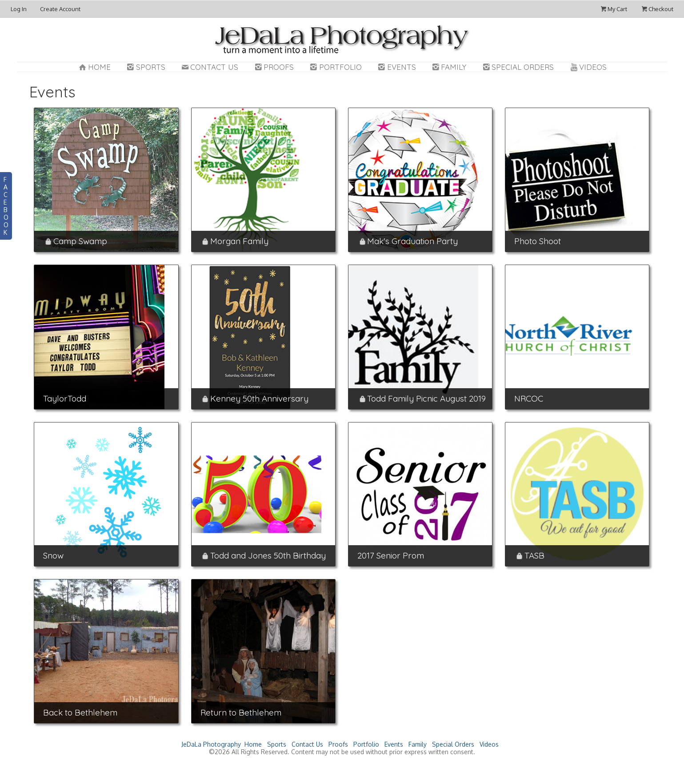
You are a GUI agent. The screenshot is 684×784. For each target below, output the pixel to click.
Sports (145, 67)
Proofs (273, 67)
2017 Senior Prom (391, 555)
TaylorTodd (65, 398)
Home (94, 67)
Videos (588, 67)
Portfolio (335, 67)
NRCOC (529, 398)
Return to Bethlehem (241, 712)
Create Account (60, 9)
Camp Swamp (80, 241)
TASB (534, 555)
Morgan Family (239, 241)
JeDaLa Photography (211, 744)
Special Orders (517, 67)
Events (396, 67)
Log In (19, 9)
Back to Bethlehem (80, 712)
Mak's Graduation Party (412, 241)
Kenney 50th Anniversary (259, 398)
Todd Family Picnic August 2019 (426, 398)
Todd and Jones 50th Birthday (268, 555)
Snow (53, 555)
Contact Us (209, 67)
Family (449, 67)
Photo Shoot (538, 241)
